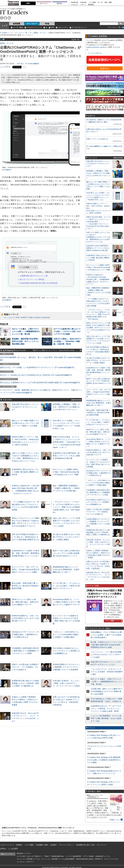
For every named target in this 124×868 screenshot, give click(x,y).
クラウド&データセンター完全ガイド (30, 856)
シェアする (5, 67)
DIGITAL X (99, 859)
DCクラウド (44, 3)
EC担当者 (83, 2)
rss (9, 18)
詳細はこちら (115, 820)
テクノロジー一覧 (21, 33)
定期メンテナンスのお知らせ (97, 139)
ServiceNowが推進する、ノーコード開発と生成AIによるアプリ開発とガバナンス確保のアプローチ (66, 602)
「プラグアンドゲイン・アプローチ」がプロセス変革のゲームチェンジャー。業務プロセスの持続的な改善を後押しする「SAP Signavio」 (66, 507)
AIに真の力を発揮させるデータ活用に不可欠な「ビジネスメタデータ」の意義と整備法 (66, 537)
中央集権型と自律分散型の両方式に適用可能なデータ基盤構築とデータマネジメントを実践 (25, 651)
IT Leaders (14, 12)
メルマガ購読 (29, 845)
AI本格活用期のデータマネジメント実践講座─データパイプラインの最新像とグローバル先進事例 (66, 667)
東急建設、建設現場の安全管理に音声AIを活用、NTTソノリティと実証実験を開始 (25, 341)
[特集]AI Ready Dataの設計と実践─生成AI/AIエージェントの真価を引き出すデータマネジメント (104, 594)
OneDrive (38, 318)
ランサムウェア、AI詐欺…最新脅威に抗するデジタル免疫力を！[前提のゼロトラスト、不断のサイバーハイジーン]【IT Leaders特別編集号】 (41, 391)
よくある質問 (13, 849)
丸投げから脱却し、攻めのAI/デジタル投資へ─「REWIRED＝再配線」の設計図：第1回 (67, 341)
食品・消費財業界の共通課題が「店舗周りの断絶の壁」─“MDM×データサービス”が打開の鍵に (66, 488)
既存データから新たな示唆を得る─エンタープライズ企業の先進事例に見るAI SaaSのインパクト (66, 553)
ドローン (83, 5)
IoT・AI (100, 2)
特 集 (47, 24)
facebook (5, 18)
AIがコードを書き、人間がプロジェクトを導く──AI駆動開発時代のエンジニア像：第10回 (26, 331)
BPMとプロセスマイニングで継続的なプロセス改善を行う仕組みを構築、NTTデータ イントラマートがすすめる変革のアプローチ (98, 328)
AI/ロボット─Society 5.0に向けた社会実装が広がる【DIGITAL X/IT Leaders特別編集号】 (36, 375)
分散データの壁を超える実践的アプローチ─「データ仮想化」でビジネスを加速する (25, 667)
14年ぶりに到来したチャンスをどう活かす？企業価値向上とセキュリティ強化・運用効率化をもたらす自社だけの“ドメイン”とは (98, 237)
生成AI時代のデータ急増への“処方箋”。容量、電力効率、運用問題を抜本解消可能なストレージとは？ (26, 553)
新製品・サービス (40, 33)
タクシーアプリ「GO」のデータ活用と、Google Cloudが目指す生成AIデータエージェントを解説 (26, 569)
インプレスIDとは (95, 53)
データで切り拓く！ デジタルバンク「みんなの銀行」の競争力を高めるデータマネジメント (67, 586)
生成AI (31, 318)
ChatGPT (24, 318)
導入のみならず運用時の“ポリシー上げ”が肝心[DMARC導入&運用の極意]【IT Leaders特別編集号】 (40, 383)
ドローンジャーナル (111, 859)
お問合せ (3, 849)
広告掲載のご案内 (42, 845)
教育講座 (91, 5)
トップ (5, 26)
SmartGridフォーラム (103, 856)
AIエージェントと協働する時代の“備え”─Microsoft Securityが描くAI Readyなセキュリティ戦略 (66, 472)
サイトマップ (102, 845)
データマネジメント (80, 27)
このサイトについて (7, 845)
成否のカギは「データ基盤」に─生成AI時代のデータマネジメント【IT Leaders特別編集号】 (38, 367)
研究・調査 (108, 2)
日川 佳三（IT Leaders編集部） (29, 64)
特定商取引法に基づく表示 (86, 845)
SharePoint (46, 318)
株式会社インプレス (24, 853)
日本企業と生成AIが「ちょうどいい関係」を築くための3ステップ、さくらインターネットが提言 (66, 683)
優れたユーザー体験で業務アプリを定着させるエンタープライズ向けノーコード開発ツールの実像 (25, 423)
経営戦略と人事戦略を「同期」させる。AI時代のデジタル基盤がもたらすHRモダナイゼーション (66, 407)
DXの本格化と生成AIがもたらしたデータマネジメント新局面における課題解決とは (66, 651)
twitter (2, 18)
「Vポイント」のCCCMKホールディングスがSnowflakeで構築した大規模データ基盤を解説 (66, 634)
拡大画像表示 (7, 170)
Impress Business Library (96, 47)
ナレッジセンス (9, 318)
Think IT (47, 856)
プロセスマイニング (34, 27)
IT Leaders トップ (6, 33)
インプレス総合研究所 (73, 856)
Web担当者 (75, 2)
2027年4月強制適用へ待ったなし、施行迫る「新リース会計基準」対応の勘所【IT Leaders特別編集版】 (40, 359)
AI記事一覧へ (76, 40)
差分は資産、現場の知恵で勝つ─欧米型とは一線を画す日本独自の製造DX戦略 (25, 586)
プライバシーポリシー (66, 845)
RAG (18, 318)
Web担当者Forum (58, 856)
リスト (24, 67)
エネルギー (75, 5)
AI (47, 27)
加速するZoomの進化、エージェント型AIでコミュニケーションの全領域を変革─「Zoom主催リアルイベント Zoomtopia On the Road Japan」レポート (67, 442)
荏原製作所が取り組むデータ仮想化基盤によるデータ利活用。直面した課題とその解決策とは (25, 683)
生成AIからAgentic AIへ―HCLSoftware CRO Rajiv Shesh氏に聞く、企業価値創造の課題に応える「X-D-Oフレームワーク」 (98, 279)
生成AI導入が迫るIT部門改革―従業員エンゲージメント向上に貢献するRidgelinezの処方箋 (66, 456)
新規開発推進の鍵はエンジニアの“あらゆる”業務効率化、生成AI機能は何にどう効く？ (66, 569)
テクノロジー (32, 24)
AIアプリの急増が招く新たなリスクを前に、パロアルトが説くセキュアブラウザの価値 (67, 331)
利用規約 (19, 845)
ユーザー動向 (18, 27)
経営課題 (17, 24)
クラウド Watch (88, 856)
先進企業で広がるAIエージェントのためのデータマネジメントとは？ (25, 407)
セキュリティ (63, 27)
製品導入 (60, 3)
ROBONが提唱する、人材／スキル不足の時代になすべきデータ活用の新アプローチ (25, 618)
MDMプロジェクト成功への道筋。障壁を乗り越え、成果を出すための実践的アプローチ (25, 602)
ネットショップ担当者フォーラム (28, 859)
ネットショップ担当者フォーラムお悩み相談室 (58, 859)
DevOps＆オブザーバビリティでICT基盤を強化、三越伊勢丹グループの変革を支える (25, 634)
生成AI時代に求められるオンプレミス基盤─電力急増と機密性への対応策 (25, 472)
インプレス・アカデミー (25, 862)
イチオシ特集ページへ (113, 621)
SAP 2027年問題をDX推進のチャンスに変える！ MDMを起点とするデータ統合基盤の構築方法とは (25, 537)
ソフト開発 (92, 2)
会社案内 (53, 845)
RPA (53, 27)
